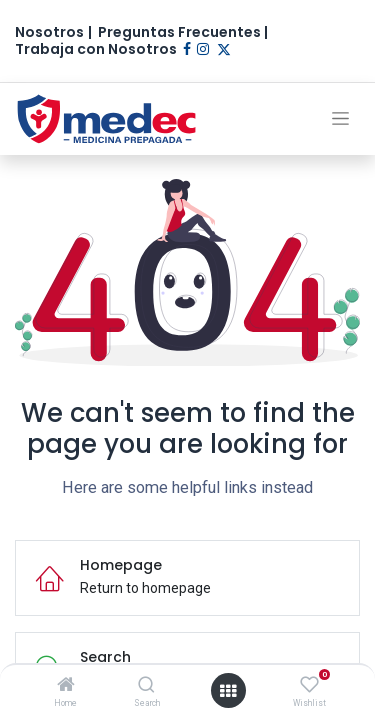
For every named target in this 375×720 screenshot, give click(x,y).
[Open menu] (228, 691)
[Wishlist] (309, 685)
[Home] (66, 686)
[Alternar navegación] (340, 118)
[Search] (146, 686)
